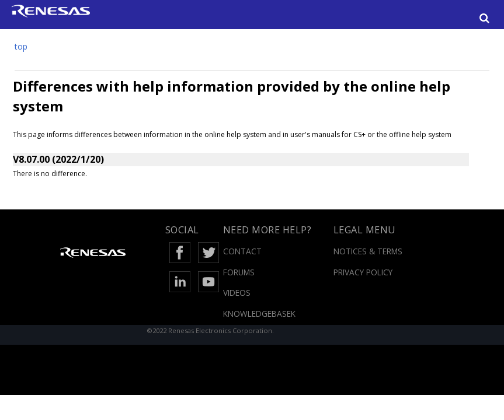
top (21, 46)
